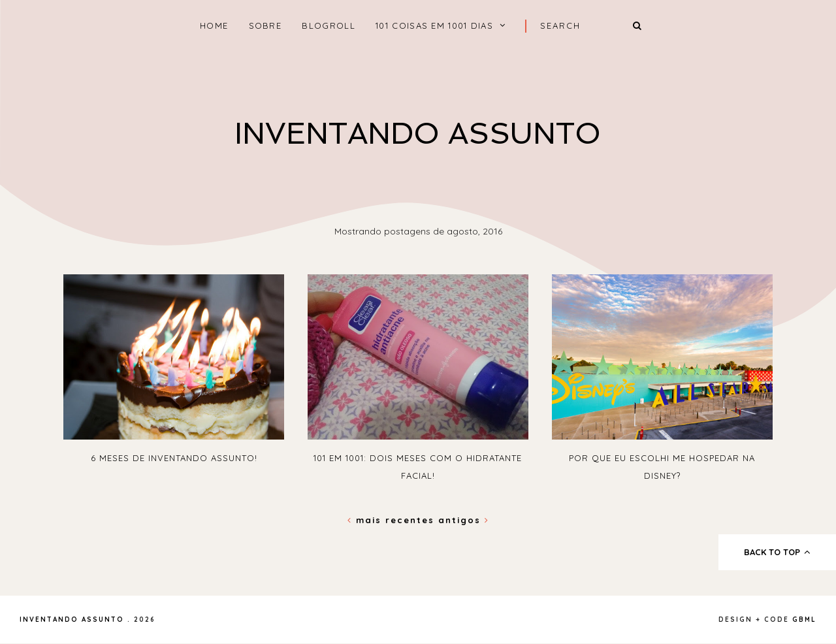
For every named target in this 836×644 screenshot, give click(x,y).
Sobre (265, 25)
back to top (778, 552)
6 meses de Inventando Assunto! (174, 458)
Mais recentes (393, 520)
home (214, 25)
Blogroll (328, 25)
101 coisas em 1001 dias (434, 25)
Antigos (464, 520)
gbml (804, 620)
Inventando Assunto (418, 134)
